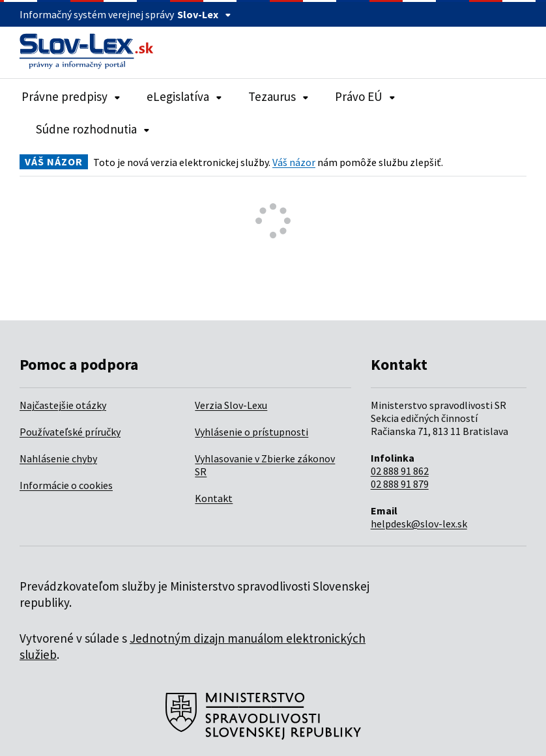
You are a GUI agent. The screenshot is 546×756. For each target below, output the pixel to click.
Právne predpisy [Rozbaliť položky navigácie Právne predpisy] (71, 96)
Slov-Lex (204, 14)
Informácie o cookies (66, 485)
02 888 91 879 (400, 484)
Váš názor (294, 162)
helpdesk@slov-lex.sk (419, 524)
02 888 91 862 (400, 471)
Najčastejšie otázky (63, 405)
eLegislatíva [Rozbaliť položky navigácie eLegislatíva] (184, 96)
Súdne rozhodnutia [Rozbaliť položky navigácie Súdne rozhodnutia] (93, 129)
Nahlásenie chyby (58, 458)
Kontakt (214, 498)
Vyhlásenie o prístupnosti (251, 432)
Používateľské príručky (70, 432)
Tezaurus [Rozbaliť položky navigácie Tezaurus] (279, 96)
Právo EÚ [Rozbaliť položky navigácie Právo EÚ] (365, 96)
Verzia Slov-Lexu (231, 405)
